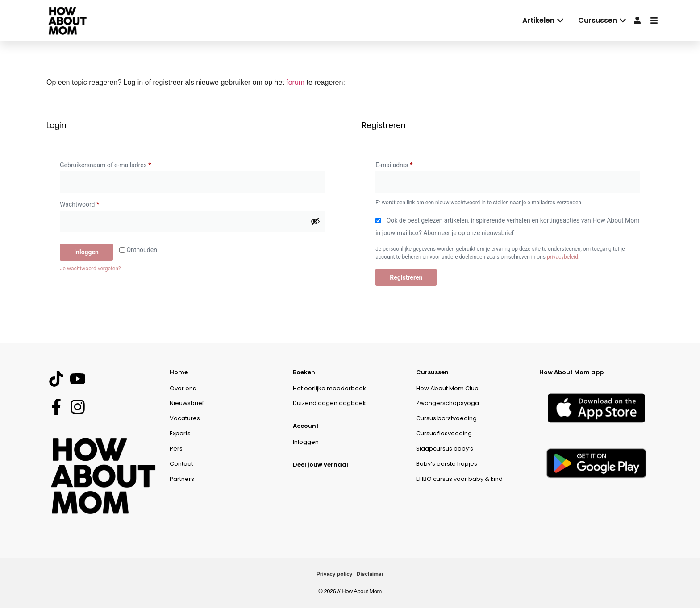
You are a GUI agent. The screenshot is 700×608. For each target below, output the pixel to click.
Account (306, 426)
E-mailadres (403, 164)
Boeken (304, 372)
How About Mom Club (447, 388)
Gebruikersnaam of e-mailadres (115, 164)
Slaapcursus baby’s (445, 449)
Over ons (183, 388)
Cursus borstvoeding (446, 418)
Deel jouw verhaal (321, 465)
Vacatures (185, 418)
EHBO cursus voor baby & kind (459, 479)
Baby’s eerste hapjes (447, 464)
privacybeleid (562, 257)
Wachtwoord (89, 203)
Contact (181, 464)
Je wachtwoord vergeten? (90, 269)
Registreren (406, 277)
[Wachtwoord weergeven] (315, 221)
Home (179, 372)
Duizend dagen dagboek (329, 403)
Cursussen (432, 372)
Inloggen (86, 252)
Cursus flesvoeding (444, 433)
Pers (176, 449)
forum (295, 82)
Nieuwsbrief (187, 403)
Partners (182, 479)
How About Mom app (571, 372)
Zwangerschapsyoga (448, 403)
